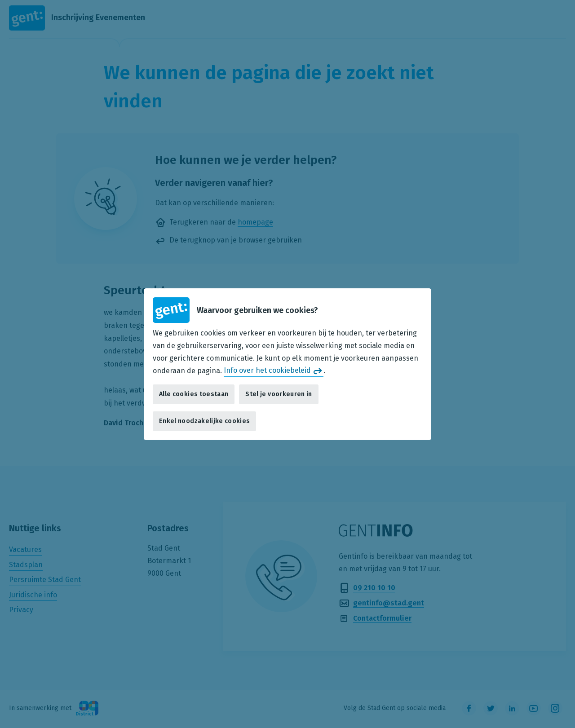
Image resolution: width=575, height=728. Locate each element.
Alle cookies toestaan (194, 394)
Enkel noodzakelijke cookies (204, 421)
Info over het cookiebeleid (267, 370)
